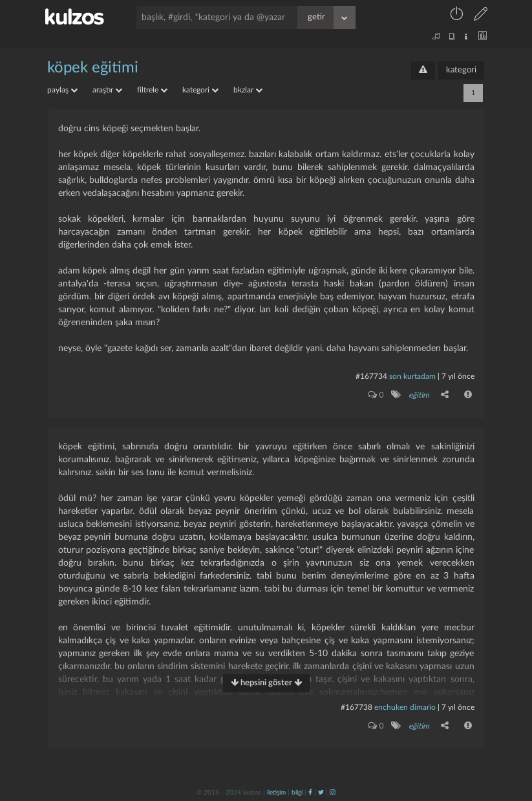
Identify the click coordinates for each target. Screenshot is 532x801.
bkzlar (248, 90)
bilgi (297, 793)
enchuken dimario (405, 707)
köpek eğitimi (93, 68)
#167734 (371, 376)
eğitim (419, 395)
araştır (107, 90)
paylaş (62, 90)
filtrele (152, 90)
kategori (461, 70)
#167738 (356, 707)
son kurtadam (412, 376)
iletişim (276, 793)
